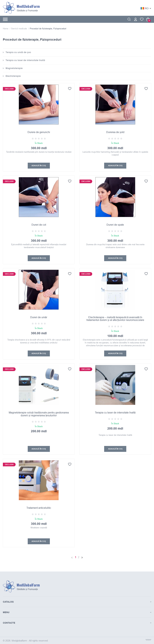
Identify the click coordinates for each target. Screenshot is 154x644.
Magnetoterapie (14, 68)
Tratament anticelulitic (39, 508)
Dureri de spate (115, 225)
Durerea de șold (115, 132)
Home (6, 29)
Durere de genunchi (39, 132)
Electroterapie (13, 76)
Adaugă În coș (39, 166)
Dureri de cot (39, 225)
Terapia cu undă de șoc (18, 52)
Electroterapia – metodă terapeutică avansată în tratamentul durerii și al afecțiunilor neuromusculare (115, 319)
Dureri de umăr (39, 317)
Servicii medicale (19, 29)
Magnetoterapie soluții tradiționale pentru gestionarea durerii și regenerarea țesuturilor (39, 414)
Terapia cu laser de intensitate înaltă (25, 60)
